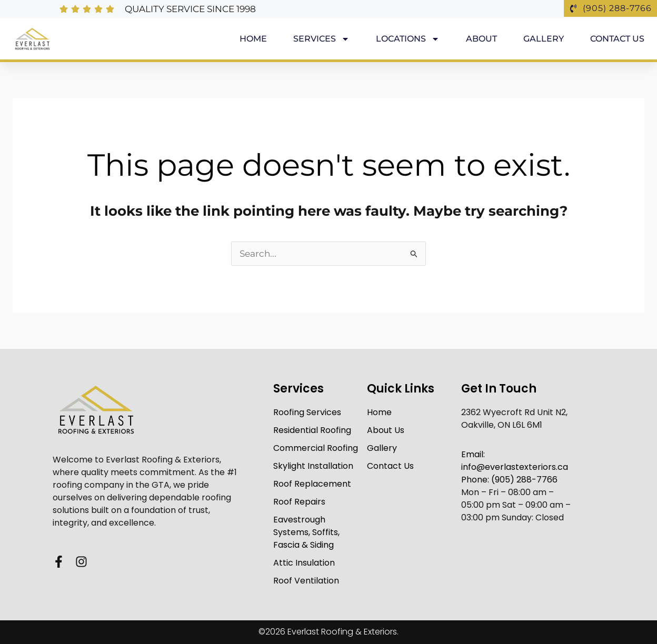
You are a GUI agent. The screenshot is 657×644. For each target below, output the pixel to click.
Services (321, 39)
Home (253, 39)
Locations (408, 39)
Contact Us (617, 39)
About (481, 39)
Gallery (544, 39)
